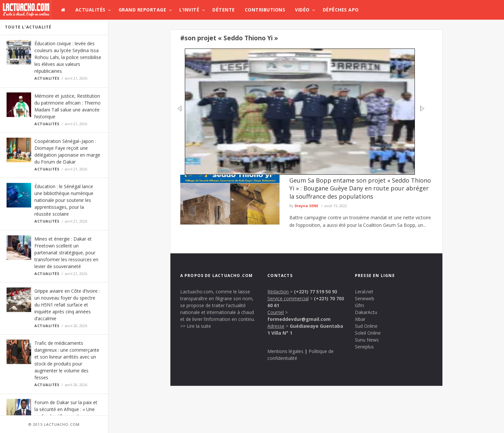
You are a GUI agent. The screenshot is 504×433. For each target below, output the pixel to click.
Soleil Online (368, 333)
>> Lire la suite (196, 326)
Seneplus (364, 347)
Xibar (360, 319)
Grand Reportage (143, 10)
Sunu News (367, 340)
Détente (224, 10)
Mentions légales (285, 351)
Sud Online (366, 326)
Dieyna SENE (306, 206)
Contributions (265, 10)
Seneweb (365, 298)
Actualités (90, 10)
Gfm (359, 305)
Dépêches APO (341, 10)
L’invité (189, 10)
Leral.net (364, 292)
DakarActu (366, 312)
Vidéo (302, 10)
